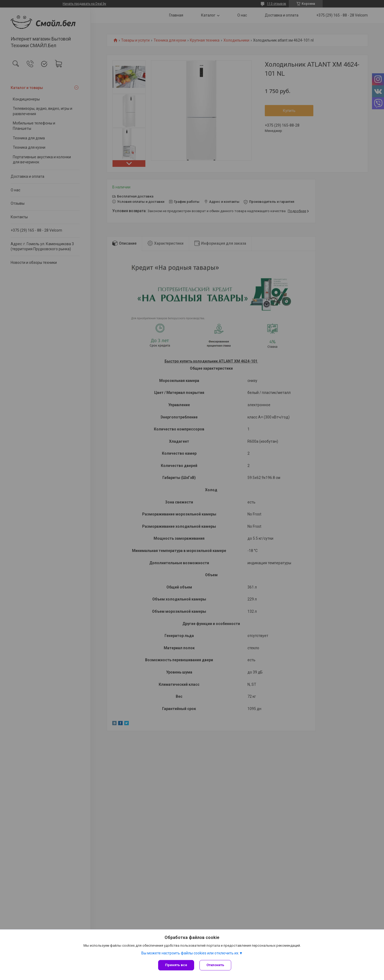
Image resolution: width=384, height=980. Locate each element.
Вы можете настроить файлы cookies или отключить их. (190, 953)
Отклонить (215, 965)
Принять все (176, 965)
